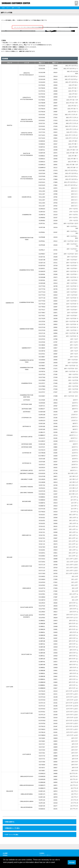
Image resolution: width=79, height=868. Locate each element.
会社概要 (5, 853)
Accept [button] (72, 862)
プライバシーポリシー (45, 855)
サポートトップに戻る (12, 834)
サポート (8, 8)
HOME (3, 8)
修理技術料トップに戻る (12, 828)
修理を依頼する (10, 822)
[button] (3, 865)
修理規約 (5, 855)
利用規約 (42, 853)
